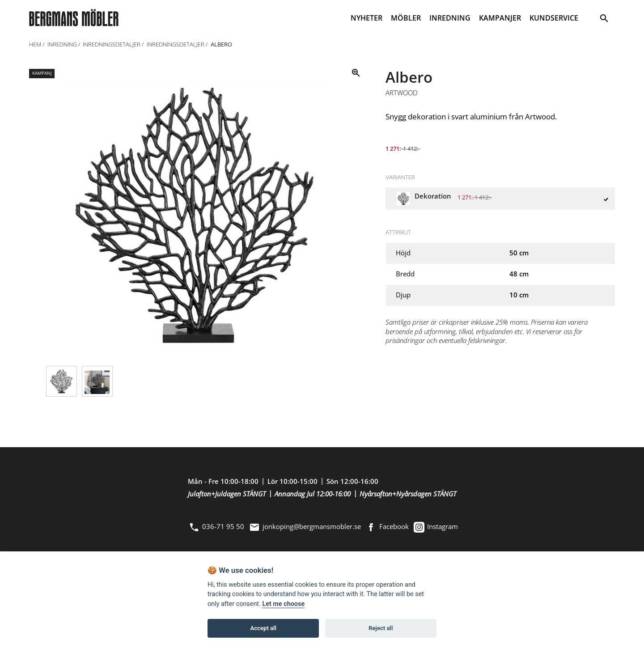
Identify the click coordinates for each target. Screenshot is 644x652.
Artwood (402, 93)
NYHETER (366, 18)
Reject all (381, 628)
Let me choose (283, 604)
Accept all (263, 628)
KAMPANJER (500, 18)
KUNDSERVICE (554, 18)
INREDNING (450, 18)
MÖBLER (406, 18)
